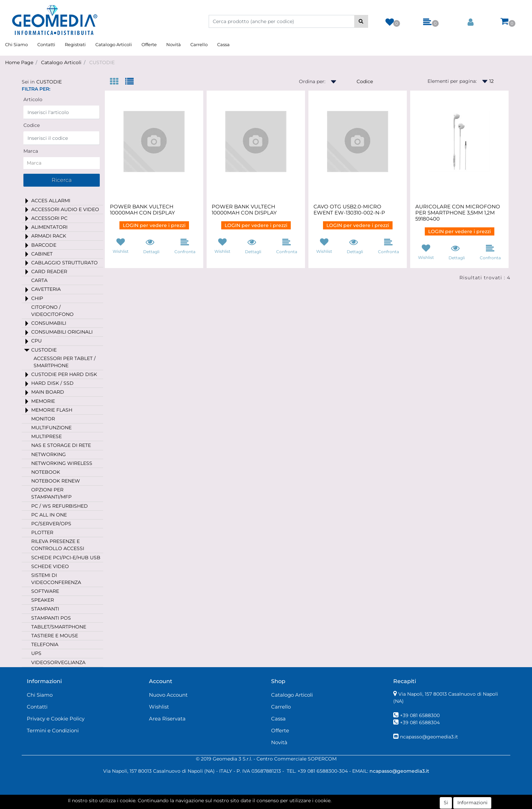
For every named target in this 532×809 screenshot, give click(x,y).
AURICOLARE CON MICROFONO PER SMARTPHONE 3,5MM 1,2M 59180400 (458, 213)
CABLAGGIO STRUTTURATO (64, 263)
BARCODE (44, 245)
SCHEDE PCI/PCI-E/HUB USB (66, 558)
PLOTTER (42, 532)
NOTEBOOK (46, 472)
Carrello (199, 44)
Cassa (223, 44)
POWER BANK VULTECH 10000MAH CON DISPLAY (142, 210)
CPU (36, 341)
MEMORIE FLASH (52, 410)
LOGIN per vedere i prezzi (154, 225)
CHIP (37, 298)
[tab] (118, 82)
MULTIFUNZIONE (51, 428)
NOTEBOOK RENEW (56, 481)
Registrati (75, 44)
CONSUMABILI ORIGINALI (62, 332)
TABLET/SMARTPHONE (59, 627)
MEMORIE (43, 401)
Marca (31, 151)
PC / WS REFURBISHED (60, 506)
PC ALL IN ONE (49, 515)
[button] (361, 21)
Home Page (19, 62)
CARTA (39, 280)
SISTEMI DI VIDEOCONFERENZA (56, 579)
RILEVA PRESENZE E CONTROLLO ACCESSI (58, 545)
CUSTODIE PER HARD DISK (64, 374)
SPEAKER (43, 600)
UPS (36, 653)
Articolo (33, 99)
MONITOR (43, 419)
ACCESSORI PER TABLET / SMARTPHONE (65, 362)
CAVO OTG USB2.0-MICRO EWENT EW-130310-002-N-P (349, 210)
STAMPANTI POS (51, 618)
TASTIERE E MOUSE (55, 636)
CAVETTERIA (46, 289)
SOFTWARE (45, 591)
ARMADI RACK (49, 236)
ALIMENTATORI (49, 227)
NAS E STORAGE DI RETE (61, 445)
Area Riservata (167, 719)
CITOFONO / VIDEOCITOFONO (52, 311)
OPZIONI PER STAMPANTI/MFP (51, 493)
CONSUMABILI (49, 323)
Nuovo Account (168, 695)
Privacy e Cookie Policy (56, 719)
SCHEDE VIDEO (50, 566)
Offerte (149, 44)
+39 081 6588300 (420, 715)
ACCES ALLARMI (51, 201)
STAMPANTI (45, 609)
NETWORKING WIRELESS (62, 463)
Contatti (46, 44)
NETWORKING (49, 454)
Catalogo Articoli (114, 44)
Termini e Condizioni (53, 730)
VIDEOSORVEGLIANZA (58, 662)
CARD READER (49, 271)
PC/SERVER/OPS (51, 524)
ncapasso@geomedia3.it (429, 737)
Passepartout (295, 805)
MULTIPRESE (46, 436)
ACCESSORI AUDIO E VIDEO (65, 209)
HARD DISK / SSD (52, 383)
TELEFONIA (45, 644)
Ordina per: (312, 81)
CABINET (42, 254)
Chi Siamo (16, 44)
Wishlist (159, 707)
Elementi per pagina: (452, 81)
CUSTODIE (102, 62)
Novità (174, 44)
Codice (32, 125)
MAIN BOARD (48, 392)
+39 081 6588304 (420, 722)
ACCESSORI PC (49, 218)
